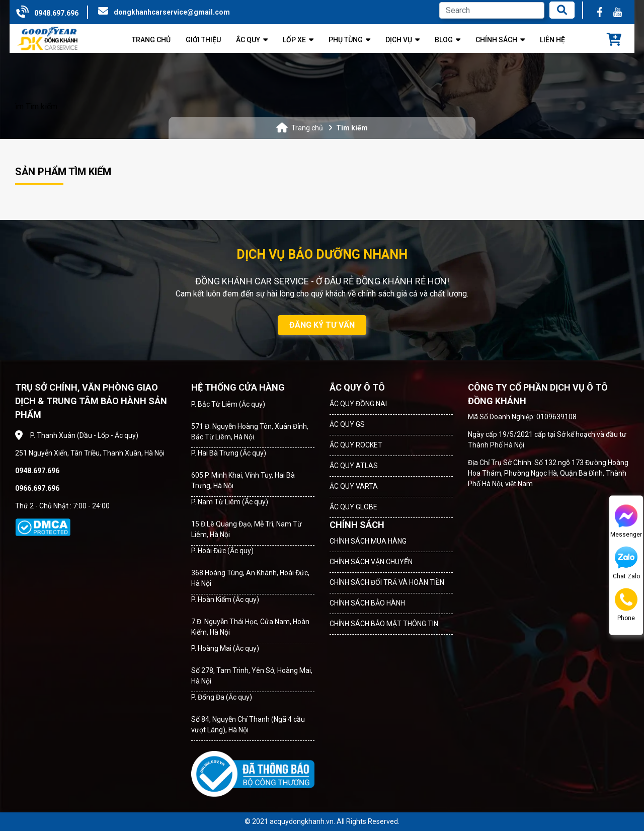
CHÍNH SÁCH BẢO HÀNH (367, 603)
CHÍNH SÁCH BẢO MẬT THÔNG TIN (384, 624)
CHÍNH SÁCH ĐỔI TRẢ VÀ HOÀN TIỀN (387, 582)
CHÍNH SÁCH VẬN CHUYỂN (371, 562)
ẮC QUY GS (347, 424)
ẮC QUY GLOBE (353, 507)
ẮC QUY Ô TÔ (357, 387)
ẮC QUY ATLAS (354, 466)
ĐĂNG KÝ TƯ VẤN (322, 325)
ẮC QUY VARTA (354, 486)
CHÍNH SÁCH (357, 525)
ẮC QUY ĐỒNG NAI (358, 404)
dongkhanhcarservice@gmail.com (172, 12)
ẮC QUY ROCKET (356, 445)
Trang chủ (307, 128)
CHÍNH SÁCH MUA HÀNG (368, 541)
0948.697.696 (56, 13)
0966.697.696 (37, 488)
